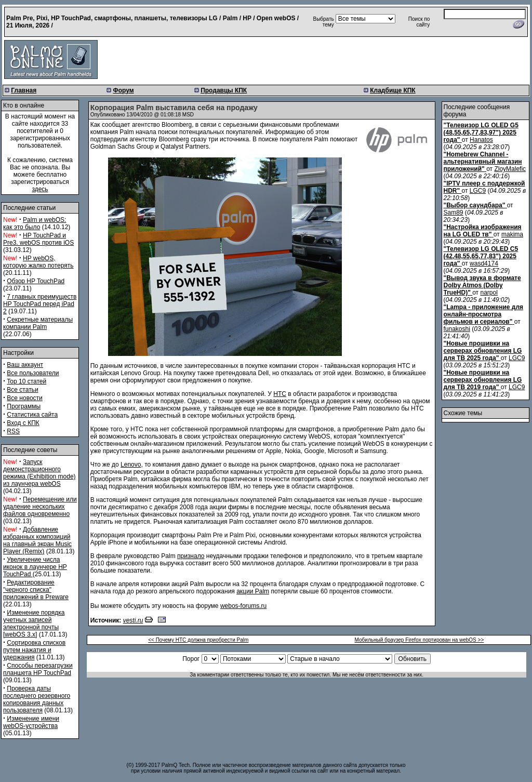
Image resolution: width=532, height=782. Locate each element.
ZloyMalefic (510, 169)
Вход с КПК (23, 423)
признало (191, 556)
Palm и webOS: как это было (35, 223)
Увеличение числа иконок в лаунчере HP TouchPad (35, 567)
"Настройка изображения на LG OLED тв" (483, 231)
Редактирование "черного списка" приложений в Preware (36, 590)
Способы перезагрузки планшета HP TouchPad (38, 669)
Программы (24, 406)
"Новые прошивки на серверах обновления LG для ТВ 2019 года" (483, 380)
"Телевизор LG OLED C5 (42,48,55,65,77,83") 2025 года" (481, 256)
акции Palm (253, 591)
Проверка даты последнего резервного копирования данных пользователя (37, 699)
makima (512, 234)
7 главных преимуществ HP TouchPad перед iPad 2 (40, 304)
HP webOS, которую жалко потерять (38, 262)
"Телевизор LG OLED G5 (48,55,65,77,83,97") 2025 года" (481, 132)
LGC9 (478, 191)
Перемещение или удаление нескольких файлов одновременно (40, 507)
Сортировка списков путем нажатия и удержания (34, 650)
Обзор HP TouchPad (36, 281)
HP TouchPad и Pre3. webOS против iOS (38, 239)
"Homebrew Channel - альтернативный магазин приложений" (483, 162)
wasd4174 (484, 263)
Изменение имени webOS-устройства (31, 722)
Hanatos (481, 140)
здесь (40, 189)
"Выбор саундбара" (475, 205)
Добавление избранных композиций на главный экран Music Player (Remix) (37, 540)
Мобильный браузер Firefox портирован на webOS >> (420, 640)
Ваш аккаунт (25, 365)
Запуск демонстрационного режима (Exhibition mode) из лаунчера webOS (39, 473)
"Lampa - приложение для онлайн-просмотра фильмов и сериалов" (484, 314)
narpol (489, 293)
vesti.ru (133, 620)
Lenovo (131, 465)
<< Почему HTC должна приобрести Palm (198, 640)
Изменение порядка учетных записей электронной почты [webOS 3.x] (34, 624)
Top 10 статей (26, 381)
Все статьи (22, 390)
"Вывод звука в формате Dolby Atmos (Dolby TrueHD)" (482, 285)
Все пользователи (33, 373)
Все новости (24, 398)
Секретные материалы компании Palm (38, 323)
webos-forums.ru (243, 606)
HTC (280, 394)
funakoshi (457, 329)
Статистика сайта (32, 415)
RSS (13, 431)
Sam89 (454, 213)
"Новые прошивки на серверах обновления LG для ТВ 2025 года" (483, 351)
